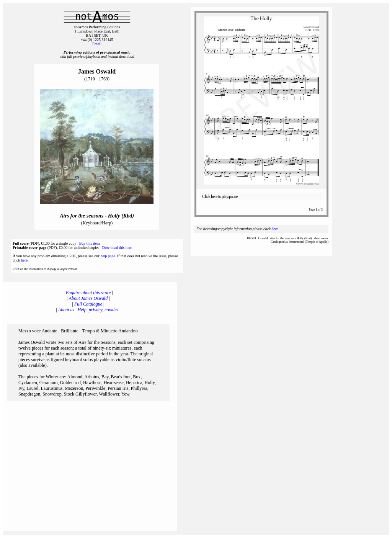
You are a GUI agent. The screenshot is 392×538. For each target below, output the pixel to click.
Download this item (117, 248)
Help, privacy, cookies (98, 310)
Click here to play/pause (220, 196)
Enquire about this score (88, 293)
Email (97, 44)
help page (108, 256)
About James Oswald (88, 298)
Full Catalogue (88, 304)
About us (66, 310)
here (24, 260)
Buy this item (90, 243)
